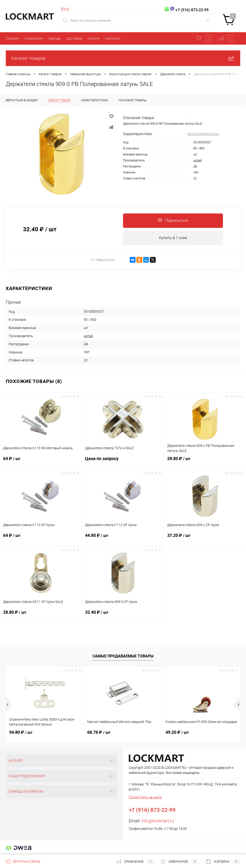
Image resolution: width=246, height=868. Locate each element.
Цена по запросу (123, 462)
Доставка (74, 38)
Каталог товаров (123, 58)
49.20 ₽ (177, 732)
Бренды (55, 38)
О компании (34, 38)
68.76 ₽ (99, 732)
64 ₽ (41, 462)
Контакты (113, 38)
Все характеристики (203, 134)
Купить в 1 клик (173, 238)
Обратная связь (23, 862)
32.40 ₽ (123, 615)
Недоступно (102, 260)
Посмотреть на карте (145, 797)
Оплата (93, 38)
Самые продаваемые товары (123, 656)
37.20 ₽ (205, 539)
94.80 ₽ (21, 732)
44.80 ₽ (123, 539)
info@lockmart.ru (158, 821)
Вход (65, 9)
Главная (12, 38)
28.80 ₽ (205, 462)
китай (197, 160)
